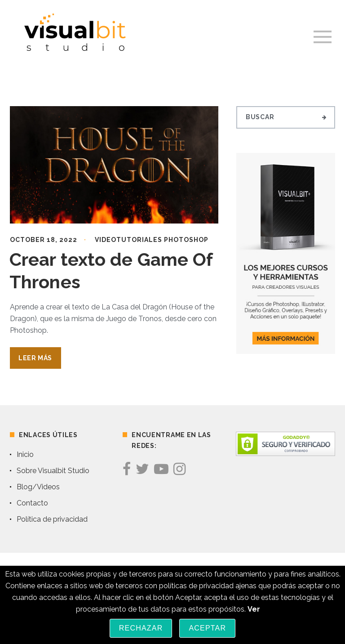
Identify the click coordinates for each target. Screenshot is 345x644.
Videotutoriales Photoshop (152, 240)
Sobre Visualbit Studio (53, 471)
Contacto (32, 503)
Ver (254, 609)
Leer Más (35, 358)
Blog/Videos (38, 487)
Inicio (25, 454)
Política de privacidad (52, 519)
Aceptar (207, 628)
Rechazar (141, 628)
